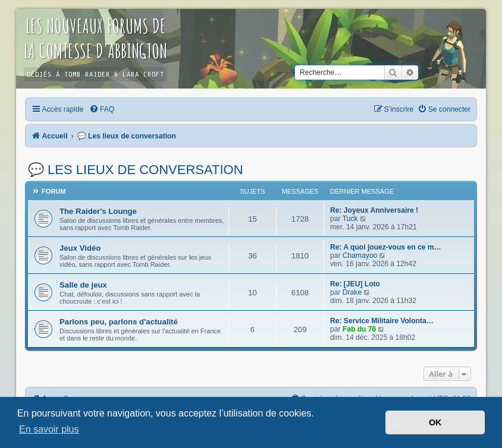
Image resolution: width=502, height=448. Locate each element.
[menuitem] (102, 109)
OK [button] (435, 422)
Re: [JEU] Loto (355, 284)
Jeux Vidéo (80, 248)
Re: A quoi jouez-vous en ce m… (386, 247)
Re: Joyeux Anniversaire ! (374, 210)
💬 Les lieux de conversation (136, 170)
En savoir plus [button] (49, 429)
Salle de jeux (83, 285)
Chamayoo (360, 255)
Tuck (350, 219)
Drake (352, 292)
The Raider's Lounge (98, 211)
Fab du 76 (359, 329)
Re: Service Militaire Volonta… (382, 321)
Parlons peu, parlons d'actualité (119, 322)
